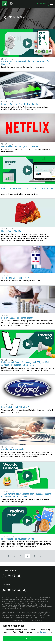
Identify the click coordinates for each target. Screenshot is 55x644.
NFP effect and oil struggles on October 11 (20, 539)
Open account (42, 4)
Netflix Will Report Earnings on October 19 (20, 146)
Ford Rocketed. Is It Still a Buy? (15, 407)
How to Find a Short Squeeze (14, 231)
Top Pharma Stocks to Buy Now (15, 278)
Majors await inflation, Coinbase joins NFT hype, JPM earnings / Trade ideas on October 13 (25, 364)
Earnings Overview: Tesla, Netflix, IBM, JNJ (20, 104)
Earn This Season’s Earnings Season (17, 318)
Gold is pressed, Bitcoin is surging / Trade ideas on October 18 (27, 190)
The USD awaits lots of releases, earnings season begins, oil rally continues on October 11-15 (26, 495)
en (15, 4)
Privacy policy (46, 632)
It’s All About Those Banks (13, 449)
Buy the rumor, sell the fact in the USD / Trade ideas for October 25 (25, 63)
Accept (27, 639)
